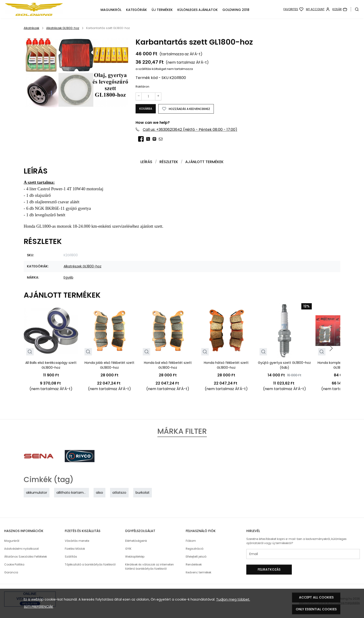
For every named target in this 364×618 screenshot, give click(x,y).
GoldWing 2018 (236, 10)
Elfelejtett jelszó (196, 557)
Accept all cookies (316, 597)
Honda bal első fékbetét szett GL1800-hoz (168, 365)
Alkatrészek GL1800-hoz (63, 28)
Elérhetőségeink (136, 541)
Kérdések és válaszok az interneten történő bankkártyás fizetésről (149, 567)
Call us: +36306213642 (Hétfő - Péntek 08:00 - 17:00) (190, 130)
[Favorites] (293, 9)
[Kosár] (340, 9)
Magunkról (111, 10)
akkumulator (37, 493)
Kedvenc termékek (198, 573)
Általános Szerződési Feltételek (26, 557)
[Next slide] (331, 348)
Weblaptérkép (135, 557)
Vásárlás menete (77, 541)
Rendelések (194, 565)
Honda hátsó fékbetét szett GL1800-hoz (226, 365)
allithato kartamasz (73, 493)
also (99, 493)
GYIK (128, 549)
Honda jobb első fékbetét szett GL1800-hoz (109, 365)
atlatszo (119, 493)
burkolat (143, 493)
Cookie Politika (14, 565)
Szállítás (71, 557)
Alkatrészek (31, 28)
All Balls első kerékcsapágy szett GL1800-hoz (51, 365)
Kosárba (147, 108)
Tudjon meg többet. (233, 599)
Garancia (11, 573)
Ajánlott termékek (204, 162)
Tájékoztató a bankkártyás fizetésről (90, 565)
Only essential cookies (316, 609)
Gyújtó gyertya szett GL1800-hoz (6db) (284, 365)
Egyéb (68, 278)
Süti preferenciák (39, 607)
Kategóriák (136, 10)
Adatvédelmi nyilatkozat (21, 549)
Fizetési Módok (75, 549)
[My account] (318, 9)
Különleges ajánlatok (198, 10)
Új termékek (162, 10)
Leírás (146, 162)
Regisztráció (195, 549)
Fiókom (191, 541)
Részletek (169, 162)
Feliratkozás (269, 570)
